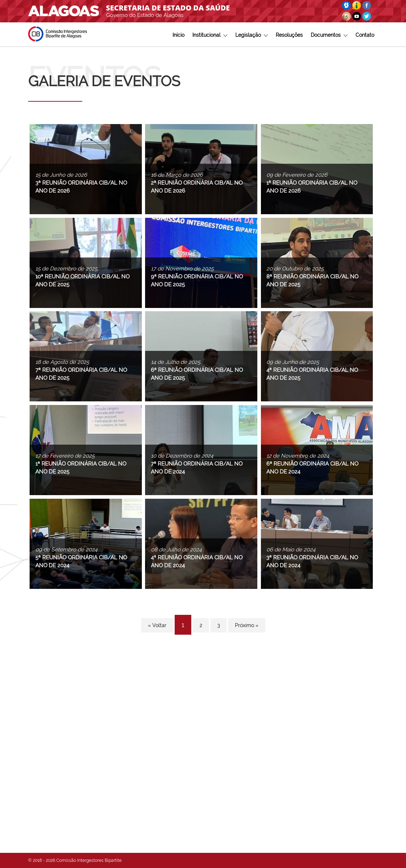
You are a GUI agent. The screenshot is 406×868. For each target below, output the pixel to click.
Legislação (252, 35)
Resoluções (289, 35)
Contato (365, 35)
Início (178, 35)
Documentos (329, 35)
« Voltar (157, 625)
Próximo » (247, 625)
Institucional (210, 35)
